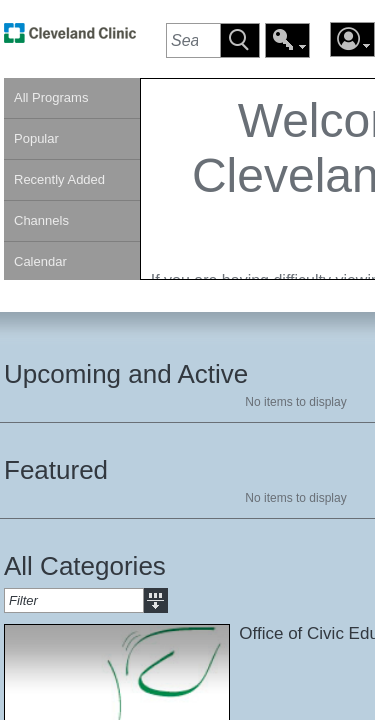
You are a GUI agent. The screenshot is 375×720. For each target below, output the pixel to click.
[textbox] (193, 40)
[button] (240, 40)
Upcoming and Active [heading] (126, 374)
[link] (70, 38)
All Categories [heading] (85, 566)
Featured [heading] (56, 470)
